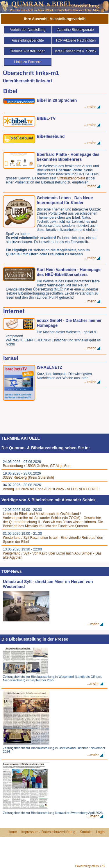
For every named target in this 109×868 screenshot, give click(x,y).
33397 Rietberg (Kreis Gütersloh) (28, 477)
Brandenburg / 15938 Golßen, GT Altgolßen (37, 466)
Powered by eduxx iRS (90, 866)
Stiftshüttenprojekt (72, 178)
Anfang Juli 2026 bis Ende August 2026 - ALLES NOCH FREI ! (51, 489)
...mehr (93, 624)
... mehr (90, 107)
